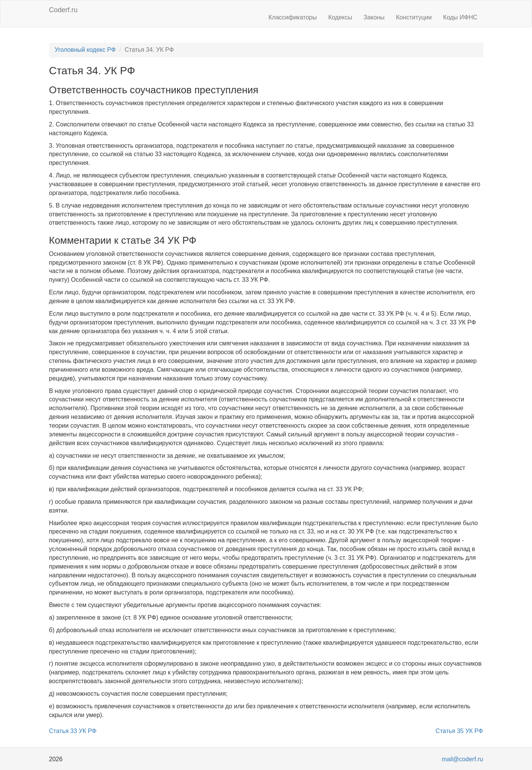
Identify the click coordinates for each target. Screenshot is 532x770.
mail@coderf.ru (463, 759)
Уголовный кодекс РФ (85, 50)
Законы (374, 17)
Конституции (414, 17)
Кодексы (340, 17)
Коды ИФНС (460, 17)
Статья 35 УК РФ (459, 731)
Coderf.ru (63, 10)
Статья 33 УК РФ (73, 731)
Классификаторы (293, 17)
